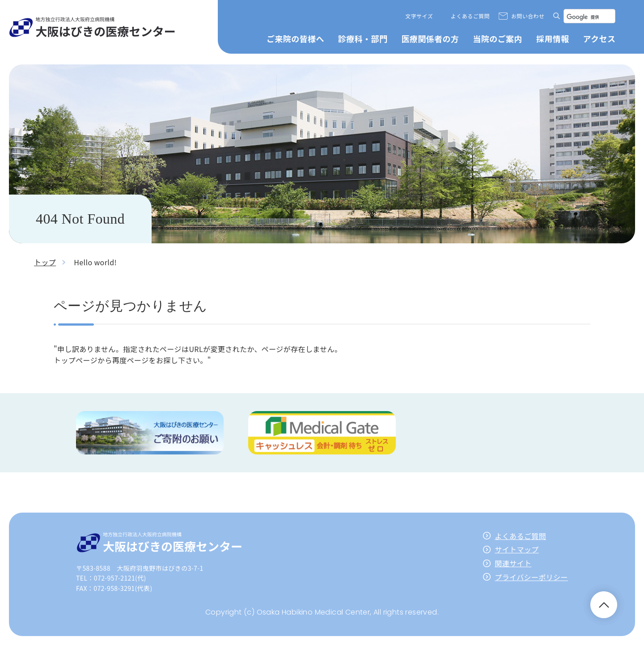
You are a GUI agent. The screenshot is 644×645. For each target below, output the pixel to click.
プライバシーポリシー (531, 577)
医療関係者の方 (430, 38)
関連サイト (513, 563)
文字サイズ (419, 16)
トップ (45, 262)
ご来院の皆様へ (295, 38)
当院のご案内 (497, 38)
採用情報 (553, 38)
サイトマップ (517, 549)
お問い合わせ (528, 16)
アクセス (600, 38)
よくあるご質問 (470, 16)
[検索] (589, 17)
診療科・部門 (363, 38)
